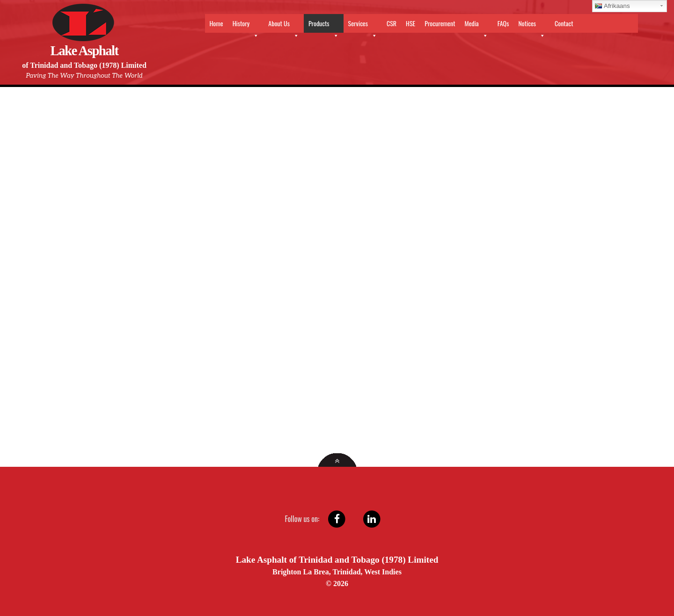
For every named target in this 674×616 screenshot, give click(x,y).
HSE (410, 23)
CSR (392, 23)
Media (476, 25)
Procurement (440, 23)
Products (324, 25)
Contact (564, 23)
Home (216, 23)
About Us (284, 25)
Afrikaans (612, 6)
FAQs (503, 23)
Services (363, 25)
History (246, 25)
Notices (532, 25)
